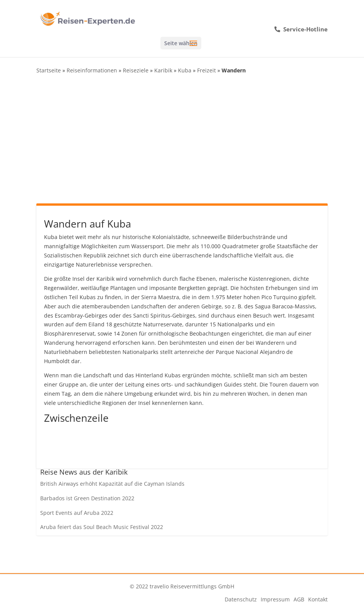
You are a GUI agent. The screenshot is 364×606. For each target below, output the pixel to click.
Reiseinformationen (92, 70)
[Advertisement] (182, 138)
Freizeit (206, 70)
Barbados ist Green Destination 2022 (87, 498)
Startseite (49, 70)
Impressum (275, 599)
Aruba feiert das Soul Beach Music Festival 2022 (102, 527)
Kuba (185, 70)
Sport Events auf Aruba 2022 (77, 513)
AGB (299, 599)
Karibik (163, 70)
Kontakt (318, 599)
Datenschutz (241, 599)
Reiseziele (136, 70)
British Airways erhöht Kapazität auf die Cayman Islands (112, 484)
